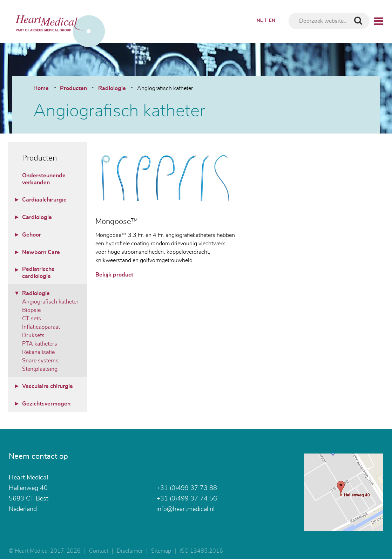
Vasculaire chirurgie (48, 386)
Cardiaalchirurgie (44, 200)
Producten (73, 88)
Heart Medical (28, 478)
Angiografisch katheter (165, 88)
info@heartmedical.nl (185, 509)
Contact (99, 551)
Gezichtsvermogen (46, 404)
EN (272, 21)
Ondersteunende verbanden (44, 179)
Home (41, 88)
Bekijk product (114, 275)
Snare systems (40, 361)
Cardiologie (37, 217)
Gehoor (32, 235)
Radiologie (112, 88)
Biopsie (31, 310)
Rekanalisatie (38, 352)
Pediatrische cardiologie (38, 273)
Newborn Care (41, 252)
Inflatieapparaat (41, 327)
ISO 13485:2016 (201, 551)
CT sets (32, 319)
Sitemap (161, 551)
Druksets (33, 335)
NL (260, 21)
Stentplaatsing (40, 369)
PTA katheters (40, 344)
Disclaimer (130, 551)
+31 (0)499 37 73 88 (187, 488)
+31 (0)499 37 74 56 (187, 499)
